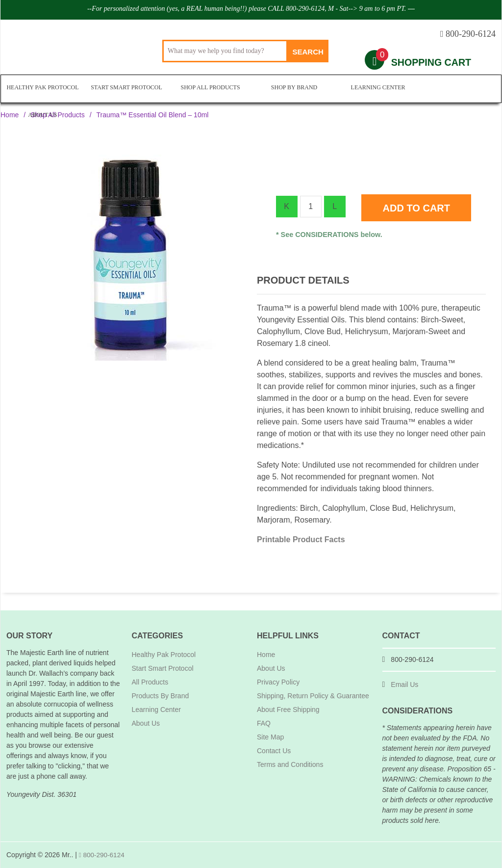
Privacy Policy (278, 682)
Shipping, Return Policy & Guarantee (313, 696)
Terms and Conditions (290, 764)
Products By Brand (161, 696)
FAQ (264, 723)
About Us (459, 89)
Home (10, 115)
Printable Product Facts (301, 539)
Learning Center (376, 89)
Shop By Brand (292, 89)
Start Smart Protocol (126, 89)
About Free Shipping (288, 710)
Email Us (404, 684)
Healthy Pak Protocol (42, 89)
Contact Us (274, 751)
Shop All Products (209, 89)
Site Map (270, 737)
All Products (150, 682)
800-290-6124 (102, 855)
